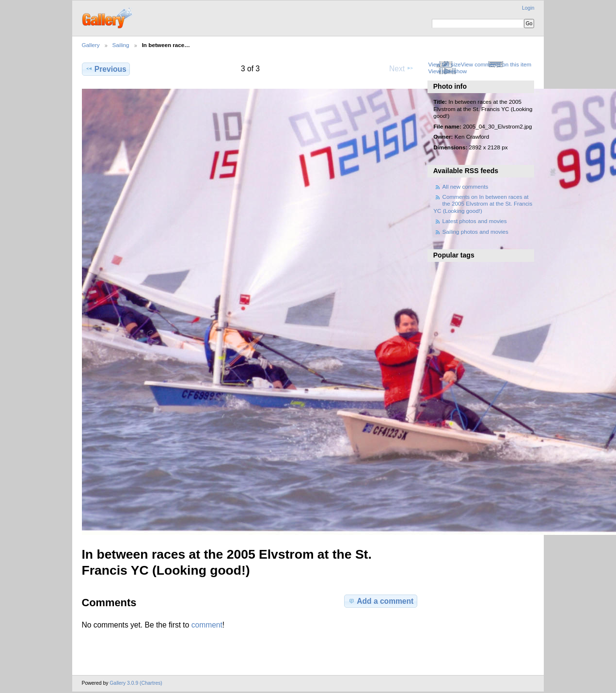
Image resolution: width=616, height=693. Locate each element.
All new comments (466, 186)
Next (402, 68)
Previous (106, 69)
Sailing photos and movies (475, 232)
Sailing (121, 45)
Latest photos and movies (475, 221)
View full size (444, 64)
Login (528, 8)
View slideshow (447, 71)
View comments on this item (496, 64)
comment (207, 625)
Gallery (91, 45)
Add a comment (380, 601)
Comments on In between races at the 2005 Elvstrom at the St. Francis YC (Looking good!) (483, 204)
